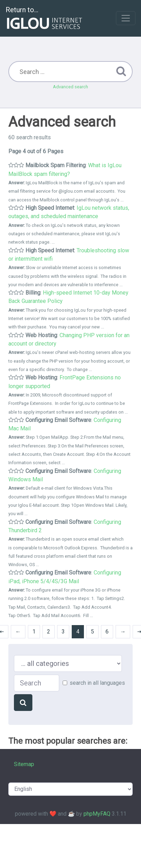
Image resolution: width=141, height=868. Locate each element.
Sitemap (24, 764)
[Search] (23, 703)
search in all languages (97, 683)
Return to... (45, 19)
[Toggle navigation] (126, 18)
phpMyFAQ (97, 814)
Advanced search (70, 87)
